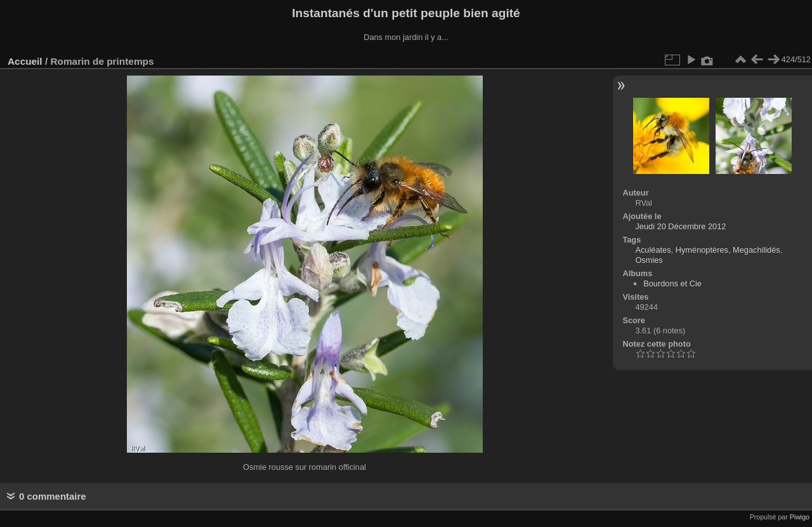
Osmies (649, 260)
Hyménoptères (702, 250)
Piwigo (800, 517)
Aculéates (653, 250)
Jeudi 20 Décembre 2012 (680, 226)
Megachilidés (756, 250)
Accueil (25, 61)
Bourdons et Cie (672, 284)
